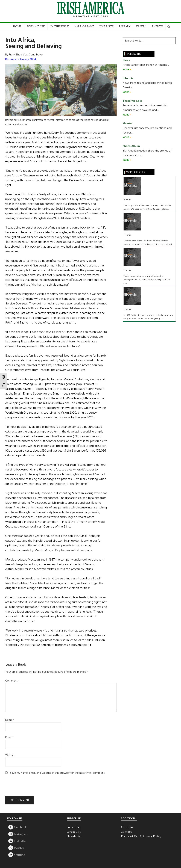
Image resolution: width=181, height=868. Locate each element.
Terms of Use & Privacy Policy (141, 836)
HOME (17, 26)
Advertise (127, 827)
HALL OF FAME (84, 26)
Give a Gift (74, 832)
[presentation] (29, 787)
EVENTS (157, 26)
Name (10, 720)
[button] (169, 26)
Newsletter (74, 836)
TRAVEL (141, 26)
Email (9, 738)
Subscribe (73, 827)
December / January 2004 (21, 59)
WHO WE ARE (36, 26)
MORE (126, 70)
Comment (12, 681)
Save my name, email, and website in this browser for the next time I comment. (58, 773)
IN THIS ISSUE (60, 26)
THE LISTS (106, 26)
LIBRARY (125, 26)
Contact (126, 832)
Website (10, 755)
